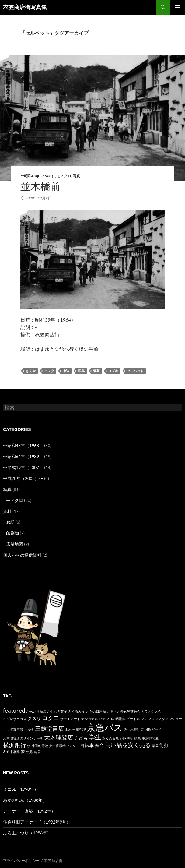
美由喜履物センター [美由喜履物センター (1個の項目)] (64, 746)
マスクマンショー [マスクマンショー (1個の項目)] (169, 719)
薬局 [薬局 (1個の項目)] (155, 746)
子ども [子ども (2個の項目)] (81, 738)
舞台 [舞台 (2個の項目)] (99, 745)
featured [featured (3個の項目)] (14, 711)
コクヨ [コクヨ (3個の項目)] (51, 718)
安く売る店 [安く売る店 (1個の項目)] (111, 738)
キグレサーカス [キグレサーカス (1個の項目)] (15, 719)
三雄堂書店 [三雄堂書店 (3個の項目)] (49, 729)
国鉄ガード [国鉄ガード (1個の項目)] (153, 729)
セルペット (135, 371)
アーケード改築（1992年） (29, 811)
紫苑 (96, 371)
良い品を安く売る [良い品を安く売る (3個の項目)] (128, 745)
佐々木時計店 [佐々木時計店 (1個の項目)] (134, 729)
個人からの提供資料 (22, 555)
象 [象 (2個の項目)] (23, 751)
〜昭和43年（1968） (38, 176)
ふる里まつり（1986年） (27, 833)
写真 (76, 176)
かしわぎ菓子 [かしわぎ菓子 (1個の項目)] (57, 711)
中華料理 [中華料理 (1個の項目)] (79, 729)
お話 (10, 522)
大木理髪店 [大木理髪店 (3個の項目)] (59, 737)
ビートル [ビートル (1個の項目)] (133, 719)
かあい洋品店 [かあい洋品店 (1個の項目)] (36, 711)
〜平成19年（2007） (23, 467)
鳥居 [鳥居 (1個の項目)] (37, 752)
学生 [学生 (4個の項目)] (95, 737)
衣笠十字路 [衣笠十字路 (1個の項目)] (11, 752)
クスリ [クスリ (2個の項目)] (34, 718)
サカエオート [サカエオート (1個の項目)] (70, 719)
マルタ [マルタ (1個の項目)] (29, 729)
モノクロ (64, 176)
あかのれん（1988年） (25, 800)
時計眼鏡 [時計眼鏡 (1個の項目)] (134, 738)
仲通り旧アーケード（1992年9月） (37, 822)
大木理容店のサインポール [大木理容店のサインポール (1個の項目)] (23, 738)
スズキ (113, 371)
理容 (81, 371)
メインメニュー (178, 7)
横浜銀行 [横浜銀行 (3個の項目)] (15, 745)
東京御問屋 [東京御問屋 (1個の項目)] (150, 738)
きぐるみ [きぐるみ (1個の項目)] (75, 711)
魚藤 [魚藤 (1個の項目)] (30, 752)
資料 (7, 511)
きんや (31, 371)
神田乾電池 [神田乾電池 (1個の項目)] (40, 746)
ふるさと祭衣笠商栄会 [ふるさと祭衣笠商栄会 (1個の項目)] (124, 711)
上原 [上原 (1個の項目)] (68, 729)
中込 (66, 371)
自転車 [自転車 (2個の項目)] (87, 745)
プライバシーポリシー (21, 861)
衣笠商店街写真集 (25, 7)
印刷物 (12, 533)
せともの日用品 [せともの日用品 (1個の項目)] (94, 711)
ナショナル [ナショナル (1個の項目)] (90, 719)
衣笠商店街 (53, 861)
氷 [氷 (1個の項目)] (29, 746)
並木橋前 (40, 186)
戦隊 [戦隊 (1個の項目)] (123, 738)
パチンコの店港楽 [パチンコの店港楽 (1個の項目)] (112, 719)
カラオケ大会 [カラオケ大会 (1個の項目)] (151, 711)
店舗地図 (15, 544)
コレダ (49, 371)
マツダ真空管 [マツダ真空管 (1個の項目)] (13, 729)
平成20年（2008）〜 (23, 478)
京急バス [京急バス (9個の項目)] (105, 727)
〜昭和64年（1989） (23, 456)
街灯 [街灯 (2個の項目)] (164, 745)
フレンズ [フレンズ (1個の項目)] (148, 719)
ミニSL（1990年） (21, 789)
